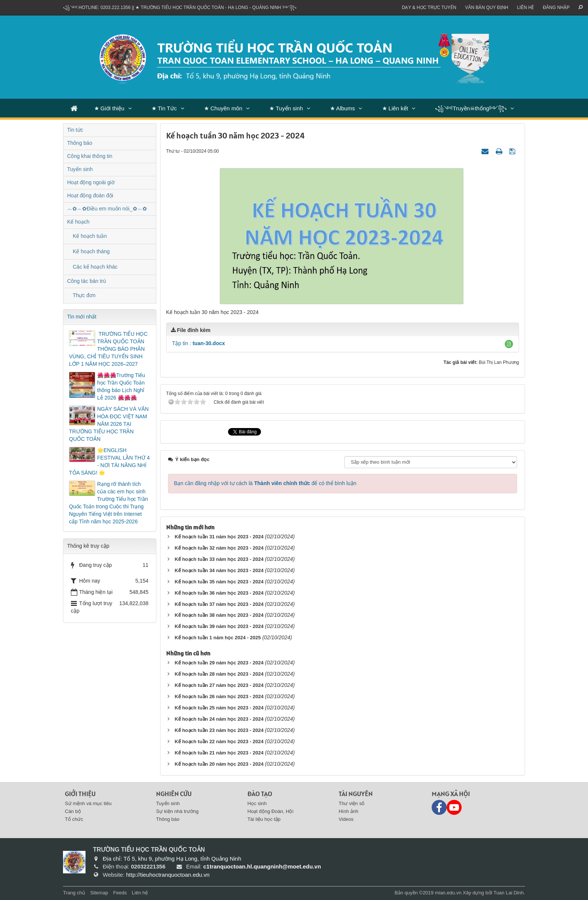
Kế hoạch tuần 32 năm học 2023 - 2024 (219, 548)
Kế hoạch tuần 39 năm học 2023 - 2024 (219, 626)
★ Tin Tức (164, 108)
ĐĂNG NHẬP (556, 8)
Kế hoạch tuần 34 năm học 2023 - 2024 (219, 570)
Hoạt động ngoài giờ (91, 182)
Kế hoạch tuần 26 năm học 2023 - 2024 (219, 696)
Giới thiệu (80, 794)
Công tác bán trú (87, 281)
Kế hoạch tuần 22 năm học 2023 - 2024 (219, 741)
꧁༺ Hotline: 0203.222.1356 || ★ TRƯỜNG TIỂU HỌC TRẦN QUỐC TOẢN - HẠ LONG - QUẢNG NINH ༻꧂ (180, 8)
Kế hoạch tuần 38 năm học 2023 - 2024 (219, 615)
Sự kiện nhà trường (177, 811)
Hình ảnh (349, 811)
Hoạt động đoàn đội (90, 195)
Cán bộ (73, 811)
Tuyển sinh (80, 169)
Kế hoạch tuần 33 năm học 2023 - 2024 (219, 559)
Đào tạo (260, 794)
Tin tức (75, 130)
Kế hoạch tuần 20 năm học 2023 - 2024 (219, 764)
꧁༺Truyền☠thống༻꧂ (471, 108)
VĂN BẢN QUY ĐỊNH (487, 8)
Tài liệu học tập (264, 819)
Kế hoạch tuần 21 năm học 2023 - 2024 (219, 753)
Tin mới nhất (82, 317)
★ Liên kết (395, 108)
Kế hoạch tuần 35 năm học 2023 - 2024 (219, 582)
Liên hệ (526, 8)
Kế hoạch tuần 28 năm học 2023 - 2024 (219, 674)
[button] (509, 344)
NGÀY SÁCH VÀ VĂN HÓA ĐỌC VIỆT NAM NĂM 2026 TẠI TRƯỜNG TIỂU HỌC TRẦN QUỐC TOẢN (109, 424)
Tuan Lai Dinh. (509, 893)
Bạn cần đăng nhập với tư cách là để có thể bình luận (265, 483)
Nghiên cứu (174, 794)
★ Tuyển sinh (286, 108)
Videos (346, 819)
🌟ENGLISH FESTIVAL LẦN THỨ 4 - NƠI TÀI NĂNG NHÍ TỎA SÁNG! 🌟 (109, 461)
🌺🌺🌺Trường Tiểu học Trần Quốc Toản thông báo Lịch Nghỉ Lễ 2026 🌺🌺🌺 (121, 386)
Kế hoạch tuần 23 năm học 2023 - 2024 (219, 730)
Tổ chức (74, 819)
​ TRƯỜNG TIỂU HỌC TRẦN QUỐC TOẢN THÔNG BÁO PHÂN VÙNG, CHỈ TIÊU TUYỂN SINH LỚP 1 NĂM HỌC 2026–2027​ (108, 349)
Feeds (120, 893)
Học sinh (257, 803)
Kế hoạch (78, 222)
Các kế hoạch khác (95, 267)
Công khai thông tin (90, 156)
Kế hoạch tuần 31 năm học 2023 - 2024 (219, 537)
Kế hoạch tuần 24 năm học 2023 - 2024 (219, 719)
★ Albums (342, 108)
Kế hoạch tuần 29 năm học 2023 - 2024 (219, 663)
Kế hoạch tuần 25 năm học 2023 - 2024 (219, 708)
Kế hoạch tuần (90, 236)
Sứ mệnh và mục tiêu (88, 803)
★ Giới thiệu (109, 108)
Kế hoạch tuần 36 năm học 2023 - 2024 (219, 593)
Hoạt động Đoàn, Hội (271, 811)
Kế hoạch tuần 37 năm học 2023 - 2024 (219, 604)
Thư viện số (352, 803)
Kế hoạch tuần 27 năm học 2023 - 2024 (219, 685)
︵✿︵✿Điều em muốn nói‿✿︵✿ (107, 209)
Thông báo (80, 143)
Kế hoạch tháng (91, 251)
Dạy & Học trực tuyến (429, 8)
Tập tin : (199, 343)
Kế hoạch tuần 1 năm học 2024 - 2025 (218, 638)
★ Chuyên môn (223, 108)
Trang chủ (74, 893)
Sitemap (99, 893)
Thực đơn (84, 295)
